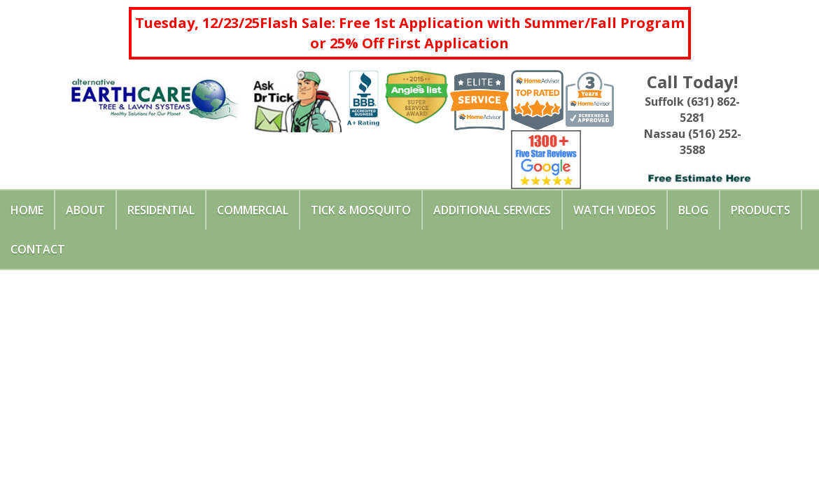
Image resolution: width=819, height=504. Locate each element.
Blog (693, 210)
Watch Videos (615, 210)
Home (27, 210)
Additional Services (492, 210)
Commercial (253, 210)
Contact (38, 249)
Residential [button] (161, 210)
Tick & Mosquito (361, 210)
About (85, 210)
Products (761, 210)
